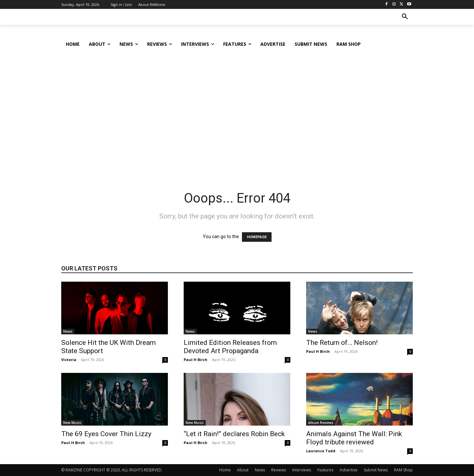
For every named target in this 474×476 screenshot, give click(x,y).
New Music (72, 423)
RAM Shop (403, 470)
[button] (405, 17)
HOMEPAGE (257, 237)
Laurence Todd (321, 451)
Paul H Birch (196, 360)
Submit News (376, 470)
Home (225, 470)
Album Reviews (321, 423)
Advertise (349, 470)
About (243, 470)
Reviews (279, 470)
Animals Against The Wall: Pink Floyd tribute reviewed (354, 438)
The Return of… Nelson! (342, 343)
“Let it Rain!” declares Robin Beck (234, 434)
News (68, 331)
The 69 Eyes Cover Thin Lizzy (106, 434)
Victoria (69, 360)
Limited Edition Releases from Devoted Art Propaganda (230, 347)
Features (325, 470)
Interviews (302, 470)
